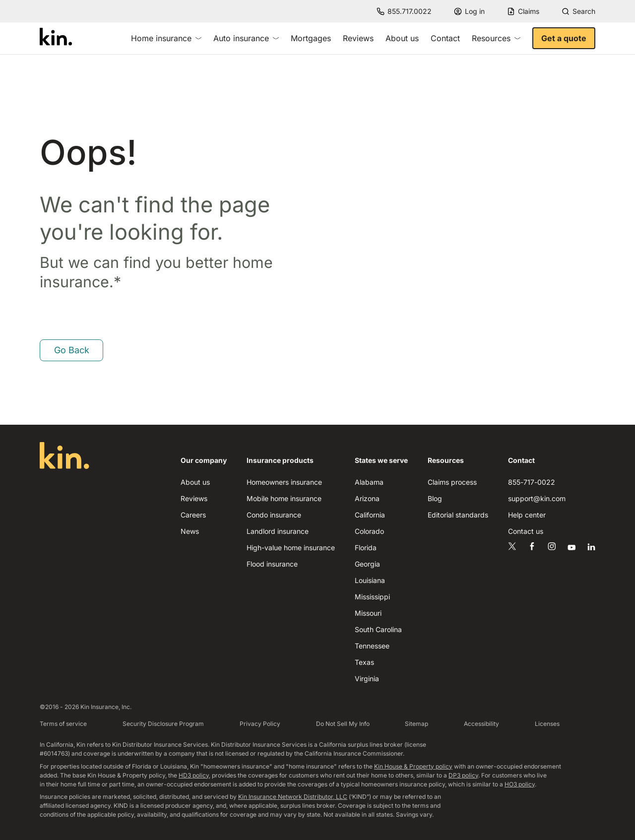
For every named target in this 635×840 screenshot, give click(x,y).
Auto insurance (246, 38)
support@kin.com (537, 498)
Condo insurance (274, 515)
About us (402, 38)
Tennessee (372, 646)
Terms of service (63, 724)
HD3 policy (194, 775)
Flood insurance (272, 564)
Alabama (369, 482)
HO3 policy (520, 784)
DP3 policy (463, 775)
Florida (366, 548)
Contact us (526, 531)
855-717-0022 (532, 482)
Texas (364, 662)
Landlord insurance (278, 531)
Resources (496, 38)
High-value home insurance (291, 548)
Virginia (367, 678)
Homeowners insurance (284, 482)
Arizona (367, 498)
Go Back (72, 350)
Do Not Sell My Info (343, 724)
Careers (193, 515)
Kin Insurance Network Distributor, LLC (293, 797)
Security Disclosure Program (163, 724)
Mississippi (372, 597)
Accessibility (481, 724)
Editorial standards (458, 515)
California (370, 515)
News (190, 531)
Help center (527, 515)
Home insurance (166, 38)
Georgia (367, 564)
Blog (435, 498)
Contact (445, 38)
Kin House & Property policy (413, 766)
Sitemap (416, 724)
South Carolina (378, 629)
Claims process (452, 482)
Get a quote (564, 38)
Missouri (368, 613)
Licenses (547, 724)
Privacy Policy (260, 724)
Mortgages (311, 38)
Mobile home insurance (284, 498)
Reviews (358, 38)
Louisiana (370, 580)
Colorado (369, 531)
